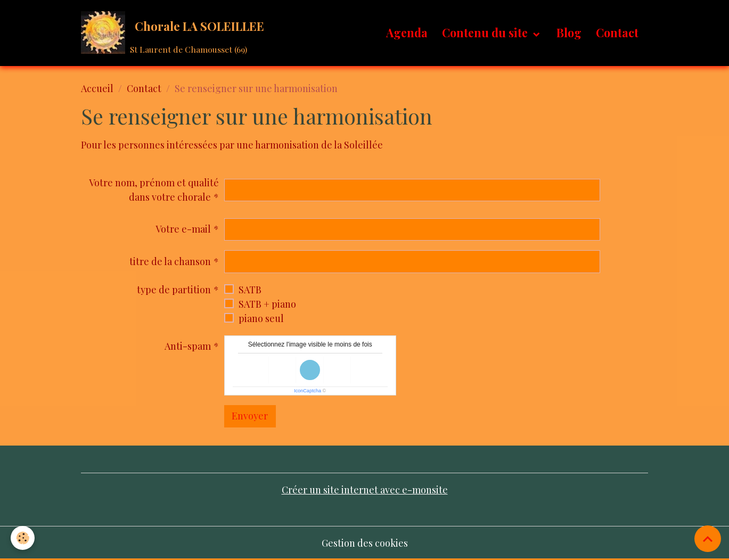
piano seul (261, 318)
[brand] (175, 33)
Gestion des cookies (365, 543)
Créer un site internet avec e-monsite (365, 490)
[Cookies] (23, 538)
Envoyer (250, 416)
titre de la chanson (170, 261)
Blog (569, 32)
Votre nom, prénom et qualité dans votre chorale (154, 190)
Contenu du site (486, 32)
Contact (617, 32)
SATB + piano (267, 304)
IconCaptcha (308, 391)
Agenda (407, 32)
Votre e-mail (183, 229)
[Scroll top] (708, 539)
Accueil (97, 88)
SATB (250, 290)
